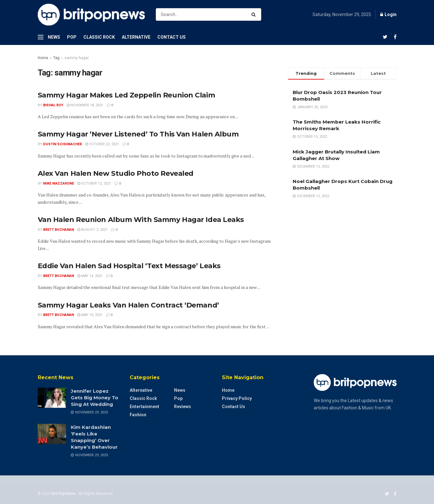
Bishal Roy (53, 105)
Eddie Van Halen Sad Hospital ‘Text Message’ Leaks (129, 266)
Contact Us (172, 37)
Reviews (183, 407)
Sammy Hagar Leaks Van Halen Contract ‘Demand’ (128, 305)
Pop (72, 37)
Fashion (138, 415)
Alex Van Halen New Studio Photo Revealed (116, 173)
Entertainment (144, 407)
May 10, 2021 (90, 315)
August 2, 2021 (93, 230)
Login (388, 14)
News (54, 37)
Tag (56, 58)
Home (43, 58)
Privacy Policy (237, 398)
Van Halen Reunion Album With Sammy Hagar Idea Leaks (141, 220)
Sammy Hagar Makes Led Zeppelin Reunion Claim (127, 95)
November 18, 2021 (85, 105)
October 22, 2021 (102, 144)
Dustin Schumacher (62, 144)
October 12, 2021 (94, 183)
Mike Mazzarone (59, 183)
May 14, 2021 (90, 276)
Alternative (136, 37)
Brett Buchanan (59, 230)
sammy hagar (77, 58)
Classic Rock (99, 37)
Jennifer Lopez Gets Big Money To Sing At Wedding (95, 398)
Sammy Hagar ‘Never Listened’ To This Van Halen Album (138, 134)
